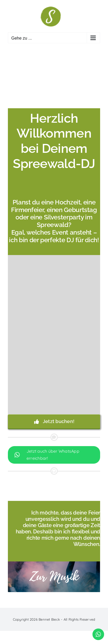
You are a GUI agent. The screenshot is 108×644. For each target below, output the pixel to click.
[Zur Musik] (54, 564)
